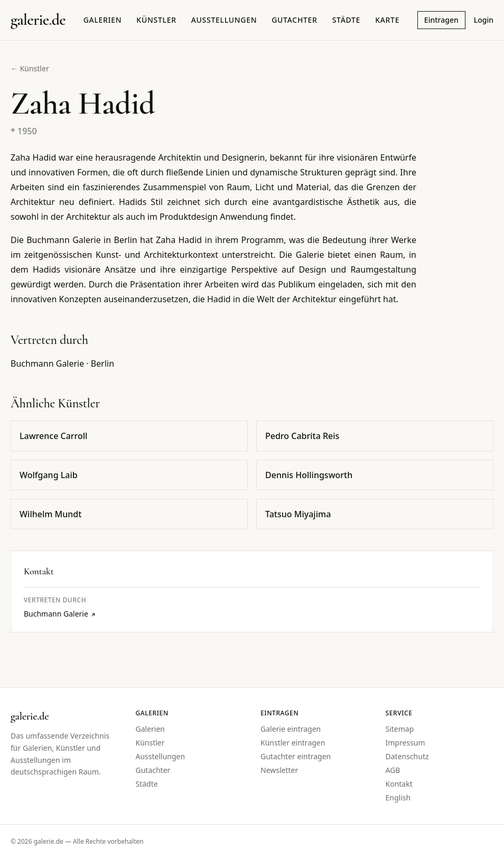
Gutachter (294, 20)
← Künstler (30, 68)
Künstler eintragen (293, 743)
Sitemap (400, 729)
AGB (393, 770)
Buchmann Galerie (60, 614)
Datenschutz (407, 756)
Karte (387, 20)
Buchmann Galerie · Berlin (62, 363)
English (398, 798)
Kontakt (399, 784)
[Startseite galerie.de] (38, 20)
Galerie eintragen (291, 729)
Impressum (405, 743)
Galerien (103, 20)
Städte (346, 20)
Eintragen (441, 20)
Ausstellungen (224, 20)
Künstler (156, 20)
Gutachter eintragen (296, 756)
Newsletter (279, 770)
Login (484, 20)
